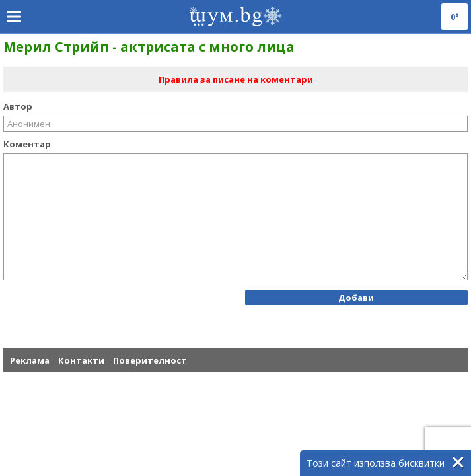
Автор (18, 106)
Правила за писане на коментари (236, 79)
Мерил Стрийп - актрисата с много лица (149, 47)
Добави (356, 297)
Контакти (81, 360)
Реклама (30, 360)
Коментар (27, 144)
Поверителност (150, 360)
